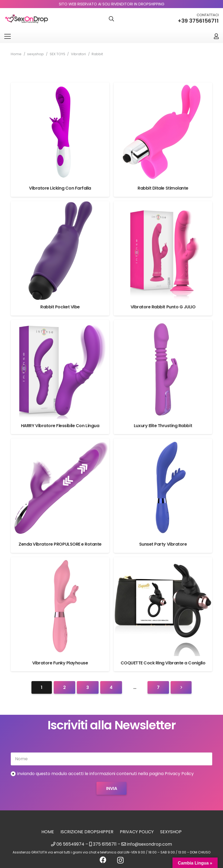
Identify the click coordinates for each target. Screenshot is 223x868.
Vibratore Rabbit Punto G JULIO (163, 307)
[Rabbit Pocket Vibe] (60, 205)
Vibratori (78, 54)
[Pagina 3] (88, 688)
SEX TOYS (57, 54)
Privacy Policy (137, 832)
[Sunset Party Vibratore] (163, 442)
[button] (112, 19)
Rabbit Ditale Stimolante (163, 188)
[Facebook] (103, 860)
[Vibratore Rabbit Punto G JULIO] (163, 205)
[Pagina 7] (158, 688)
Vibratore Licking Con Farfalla (60, 188)
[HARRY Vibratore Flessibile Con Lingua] (60, 324)
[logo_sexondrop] (26, 19)
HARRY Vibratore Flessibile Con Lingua (60, 426)
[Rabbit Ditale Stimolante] (163, 86)
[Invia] (111, 788)
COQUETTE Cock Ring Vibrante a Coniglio (163, 663)
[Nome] (112, 759)
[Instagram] (120, 860)
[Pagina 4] (111, 688)
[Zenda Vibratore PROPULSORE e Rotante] (60, 442)
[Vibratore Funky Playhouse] (60, 561)
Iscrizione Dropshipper (87, 832)
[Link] (216, 36)
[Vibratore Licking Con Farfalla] (60, 86)
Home (16, 54)
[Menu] (8, 36)
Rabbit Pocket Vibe (60, 307)
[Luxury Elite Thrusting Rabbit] (163, 324)
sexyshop (35, 54)
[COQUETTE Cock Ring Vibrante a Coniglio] (163, 561)
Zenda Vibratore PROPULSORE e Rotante (60, 544)
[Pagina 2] (64, 688)
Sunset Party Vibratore (163, 544)
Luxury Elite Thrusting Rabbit (163, 426)
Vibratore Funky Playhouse (60, 663)
